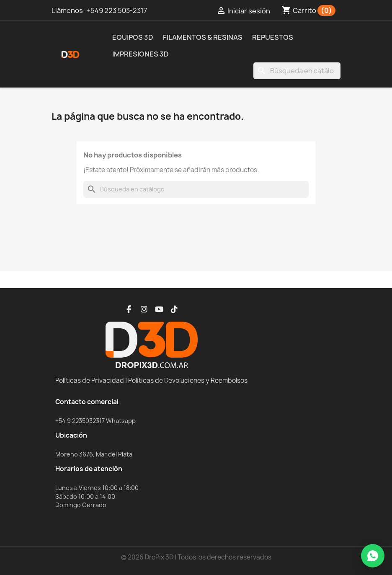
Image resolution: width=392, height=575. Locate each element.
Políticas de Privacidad (90, 380)
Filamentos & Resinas (203, 37)
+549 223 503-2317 (117, 10)
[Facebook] (129, 309)
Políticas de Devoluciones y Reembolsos (188, 380)
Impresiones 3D (141, 54)
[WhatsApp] (373, 556)
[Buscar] (297, 71)
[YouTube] (159, 309)
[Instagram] (144, 309)
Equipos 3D (133, 37)
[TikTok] (174, 309)
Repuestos (273, 37)
